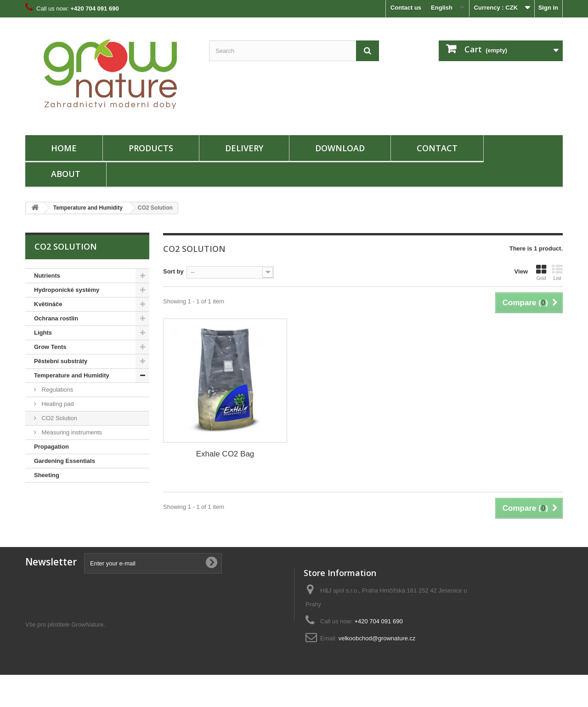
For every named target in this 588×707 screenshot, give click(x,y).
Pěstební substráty (61, 361)
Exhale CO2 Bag (225, 454)
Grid (541, 273)
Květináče (48, 304)
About (66, 174)
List (557, 273)
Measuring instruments (71, 432)
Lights (43, 333)
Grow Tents (50, 347)
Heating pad (57, 404)
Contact (437, 148)
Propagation (51, 447)
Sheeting (47, 475)
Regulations (57, 390)
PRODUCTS (151, 148)
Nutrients (47, 276)
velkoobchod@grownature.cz (377, 638)
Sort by (173, 271)
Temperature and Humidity (88, 208)
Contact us (406, 8)
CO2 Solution (59, 418)
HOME (64, 148)
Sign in (548, 8)
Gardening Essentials (65, 461)
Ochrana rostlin (56, 318)
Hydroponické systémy (67, 290)
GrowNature (87, 657)
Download (340, 148)
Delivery (244, 148)
